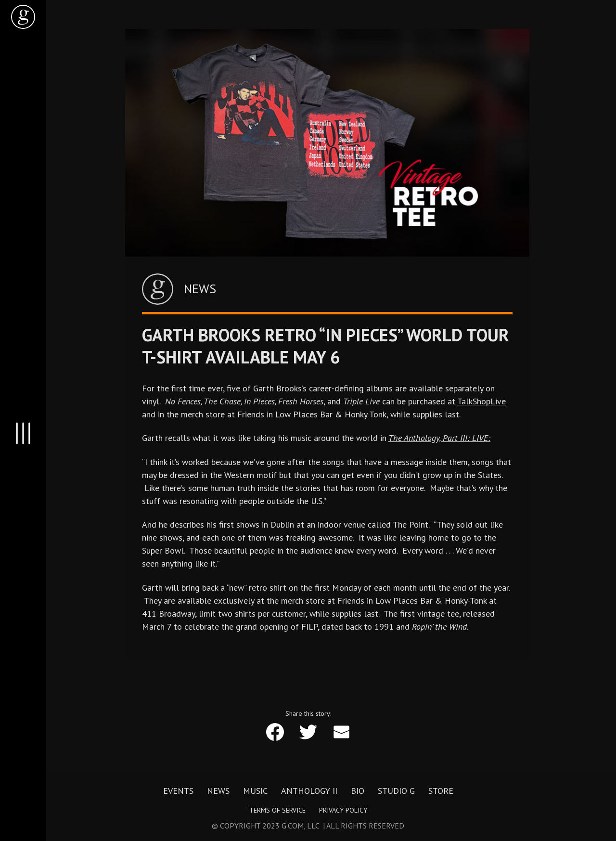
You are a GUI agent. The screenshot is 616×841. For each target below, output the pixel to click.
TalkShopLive (481, 401)
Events (178, 791)
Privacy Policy (343, 810)
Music (255, 791)
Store (441, 791)
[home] (23, 17)
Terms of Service (277, 810)
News (218, 791)
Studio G (396, 791)
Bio (358, 791)
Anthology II (309, 791)
